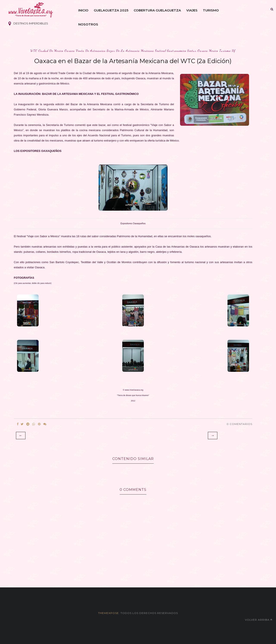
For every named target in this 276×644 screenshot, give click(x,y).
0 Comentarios (239, 424)
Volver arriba (259, 620)
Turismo (211, 10)
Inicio (83, 10)
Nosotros (88, 24)
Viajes (192, 10)
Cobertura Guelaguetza (157, 10)
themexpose (108, 613)
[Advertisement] (138, 571)
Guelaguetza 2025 (111, 10)
